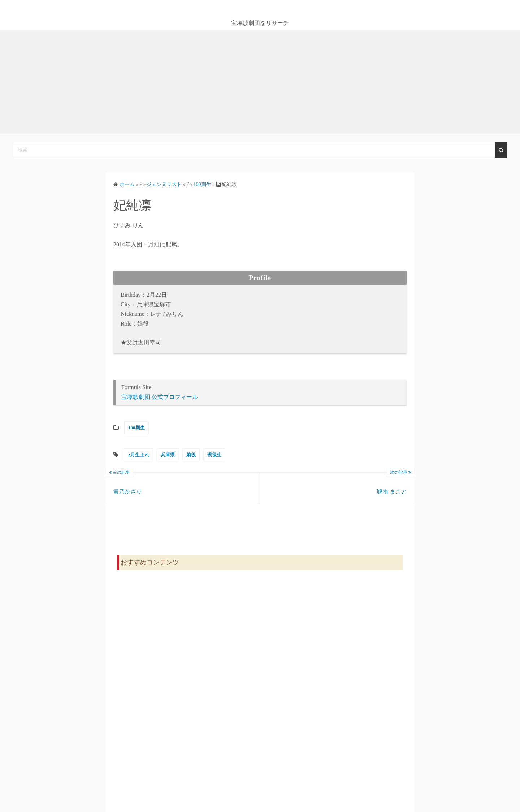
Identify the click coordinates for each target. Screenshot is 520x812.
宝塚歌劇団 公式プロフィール (160, 397)
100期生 (136, 428)
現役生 (214, 455)
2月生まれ (138, 455)
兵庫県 (168, 455)
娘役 (191, 455)
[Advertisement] (260, 84)
